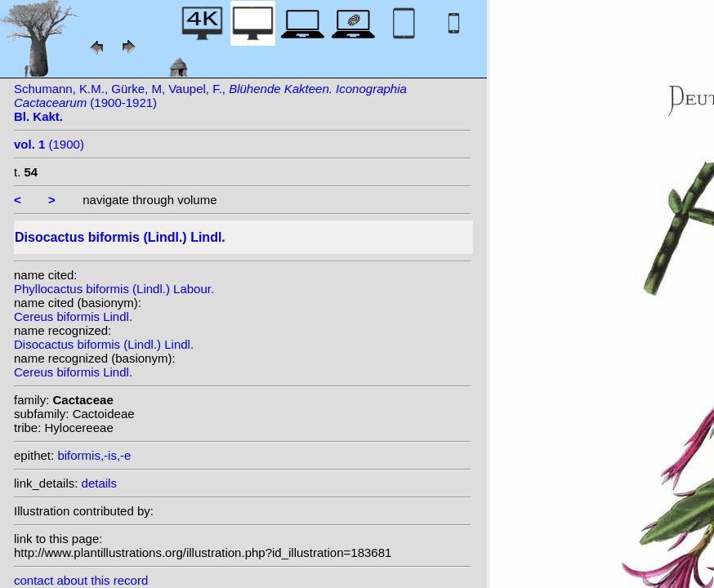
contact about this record (81, 580)
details (99, 483)
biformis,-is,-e (94, 455)
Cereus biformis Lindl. (73, 316)
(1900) (49, 144)
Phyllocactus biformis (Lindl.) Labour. (114, 289)
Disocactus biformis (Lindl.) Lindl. (104, 344)
